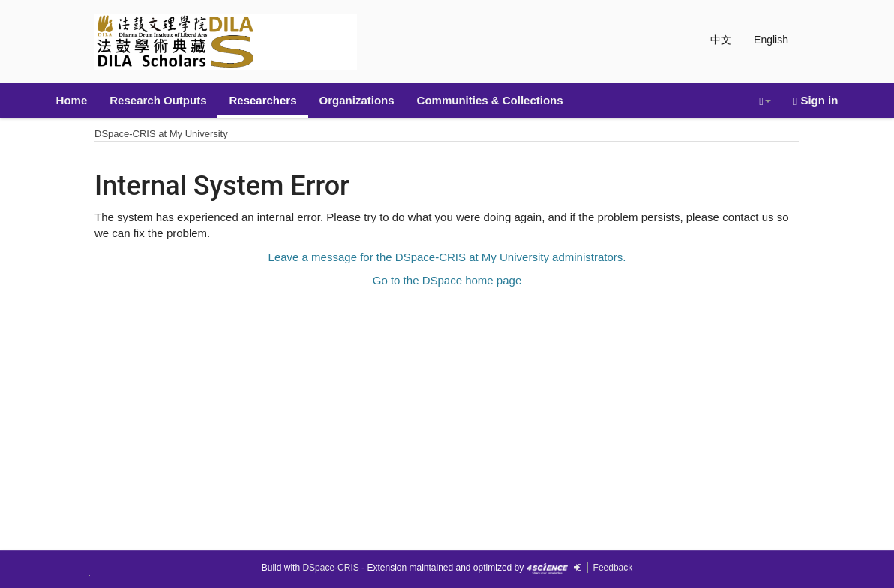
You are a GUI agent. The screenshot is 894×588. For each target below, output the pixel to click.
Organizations (357, 100)
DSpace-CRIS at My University (161, 134)
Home (72, 100)
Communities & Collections (490, 100)
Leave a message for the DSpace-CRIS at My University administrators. (447, 257)
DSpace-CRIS (330, 568)
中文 (721, 40)
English (771, 40)
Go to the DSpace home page (447, 280)
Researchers (262, 100)
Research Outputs (158, 100)
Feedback (613, 568)
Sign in (816, 100)
